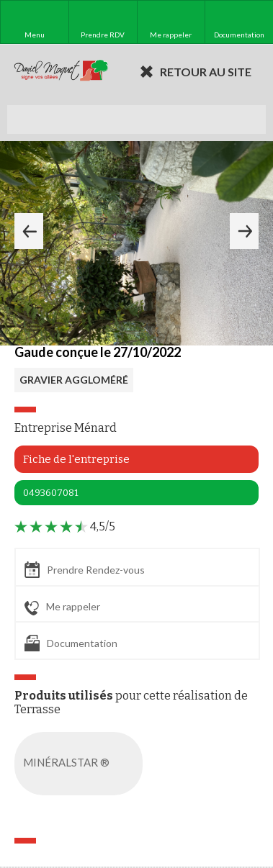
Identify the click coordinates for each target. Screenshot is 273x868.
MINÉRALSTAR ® (81, 764)
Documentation (71, 643)
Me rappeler (62, 607)
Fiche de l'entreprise (76, 459)
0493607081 (51, 493)
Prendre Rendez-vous (85, 570)
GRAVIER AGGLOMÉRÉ (74, 380)
